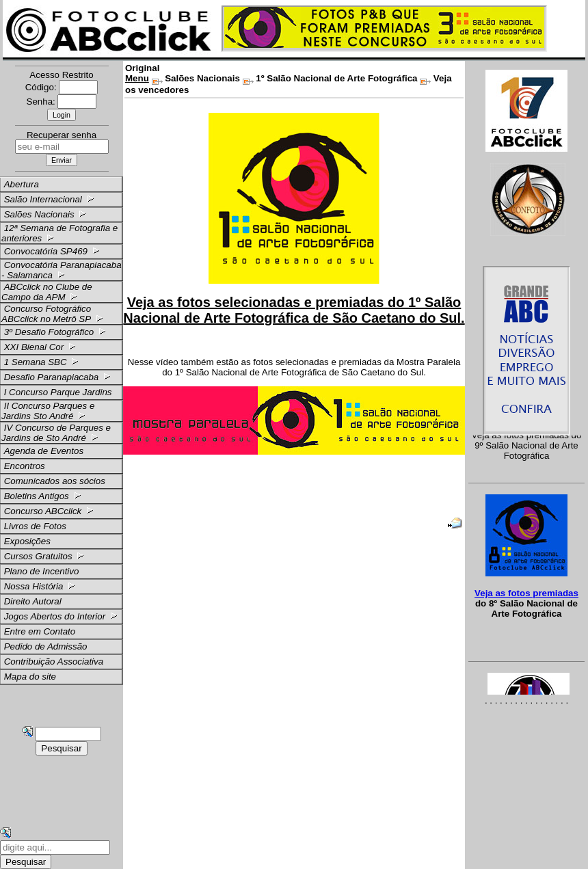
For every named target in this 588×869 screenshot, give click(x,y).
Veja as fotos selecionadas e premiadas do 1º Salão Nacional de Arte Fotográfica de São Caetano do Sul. (294, 310)
